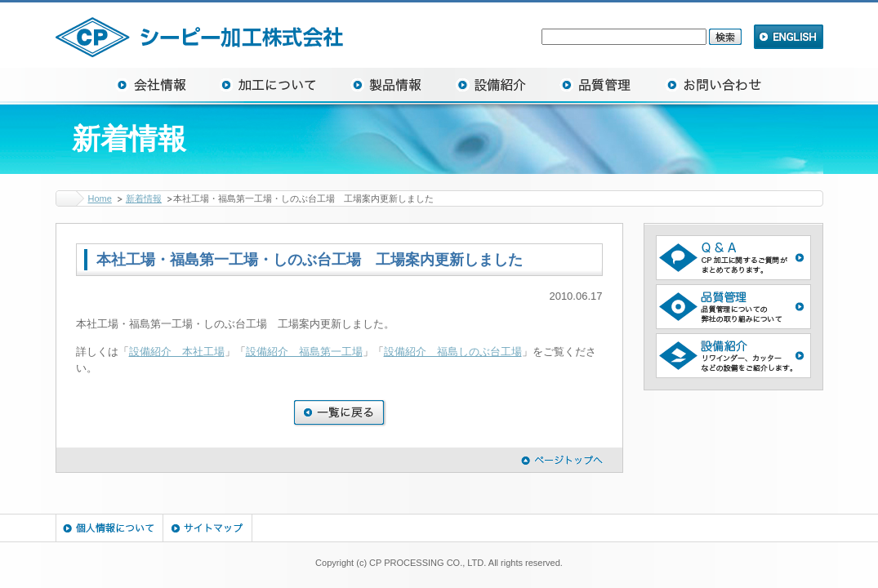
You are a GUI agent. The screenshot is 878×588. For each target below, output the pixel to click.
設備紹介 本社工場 (177, 352)
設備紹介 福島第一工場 (304, 352)
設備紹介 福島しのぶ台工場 (453, 352)
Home (100, 198)
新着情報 (144, 198)
